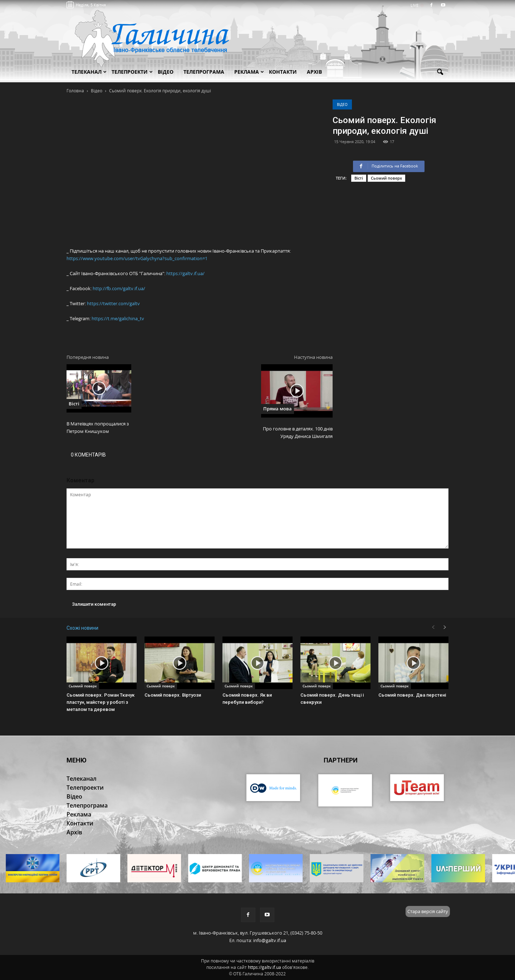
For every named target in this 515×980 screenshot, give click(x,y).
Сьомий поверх (386, 178)
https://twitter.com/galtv (113, 303)
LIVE (417, 5)
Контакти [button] (283, 72)
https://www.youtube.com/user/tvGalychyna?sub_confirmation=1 (137, 258)
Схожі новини (82, 628)
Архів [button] (314, 72)
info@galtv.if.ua (270, 940)
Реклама (249, 72)
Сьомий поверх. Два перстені (412, 695)
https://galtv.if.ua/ (185, 273)
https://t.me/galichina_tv (118, 318)
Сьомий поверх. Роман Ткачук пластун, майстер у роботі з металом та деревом (100, 702)
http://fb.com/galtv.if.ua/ (119, 288)
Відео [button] (166, 72)
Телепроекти (132, 72)
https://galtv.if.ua (264, 967)
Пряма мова (278, 409)
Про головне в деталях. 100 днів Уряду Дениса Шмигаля (298, 432)
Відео (342, 104)
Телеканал (89, 72)
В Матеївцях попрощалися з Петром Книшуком (98, 427)
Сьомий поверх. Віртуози (173, 695)
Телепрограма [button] (204, 72)
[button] (440, 72)
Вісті (359, 178)
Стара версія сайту (428, 911)
